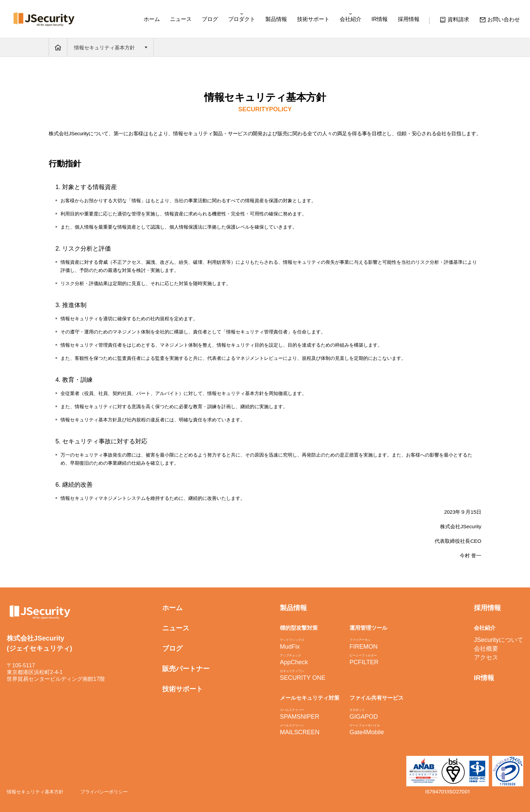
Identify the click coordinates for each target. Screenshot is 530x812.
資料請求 (454, 21)
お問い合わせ (500, 21)
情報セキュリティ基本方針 (35, 792)
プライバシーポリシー (104, 792)
